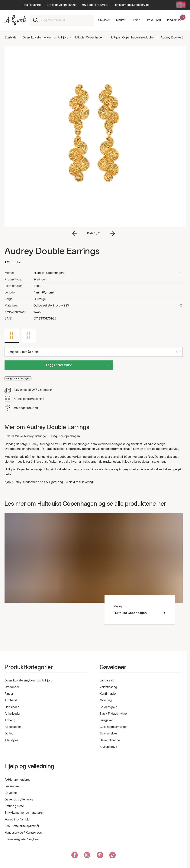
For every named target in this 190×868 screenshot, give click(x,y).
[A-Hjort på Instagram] (87, 856)
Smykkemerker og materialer (24, 813)
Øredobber (12, 687)
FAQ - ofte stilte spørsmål (22, 826)
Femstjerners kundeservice (131, 5)
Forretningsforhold (17, 819)
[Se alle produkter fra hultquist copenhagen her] (181, 273)
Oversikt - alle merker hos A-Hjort (45, 37)
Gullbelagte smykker (113, 727)
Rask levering (32, 5)
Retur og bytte (14, 806)
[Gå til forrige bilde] (75, 233)
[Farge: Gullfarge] (12, 336)
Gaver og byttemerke (19, 799)
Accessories (13, 727)
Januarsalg (107, 680)
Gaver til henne (110, 740)
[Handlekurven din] (176, 20)
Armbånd (11, 700)
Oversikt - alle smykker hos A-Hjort (28, 680)
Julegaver (106, 720)
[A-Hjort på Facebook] (75, 856)
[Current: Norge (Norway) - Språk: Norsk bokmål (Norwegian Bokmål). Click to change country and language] (181, 5)
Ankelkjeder (12, 714)
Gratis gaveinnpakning (61, 5)
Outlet (9, 733)
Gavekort (11, 793)
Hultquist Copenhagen (89, 37)
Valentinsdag (108, 687)
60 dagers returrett (95, 5)
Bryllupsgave (108, 747)
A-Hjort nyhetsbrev (18, 780)
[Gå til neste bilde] (112, 233)
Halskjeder (12, 707)
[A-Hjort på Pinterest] (100, 856)
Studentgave (108, 707)
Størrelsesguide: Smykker (22, 839)
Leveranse (12, 786)
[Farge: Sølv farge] (29, 336)
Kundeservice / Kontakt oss (23, 833)
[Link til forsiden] (15, 20)
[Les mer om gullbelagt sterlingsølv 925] (181, 306)
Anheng (10, 720)
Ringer (9, 694)
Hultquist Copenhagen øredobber (132, 37)
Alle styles (11, 740)
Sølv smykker (109, 733)
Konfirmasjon (109, 694)
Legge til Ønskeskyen (18, 378)
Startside (11, 37)
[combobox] (66, 20)
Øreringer (40, 279)
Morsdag (106, 700)
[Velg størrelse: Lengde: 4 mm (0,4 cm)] (94, 352)
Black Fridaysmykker (114, 714)
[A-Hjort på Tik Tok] (113, 856)
